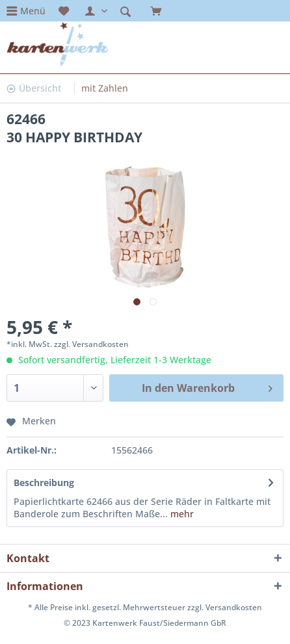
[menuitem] (26, 11)
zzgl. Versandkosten (91, 344)
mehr (181, 514)
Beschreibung (44, 483)
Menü (33, 11)
